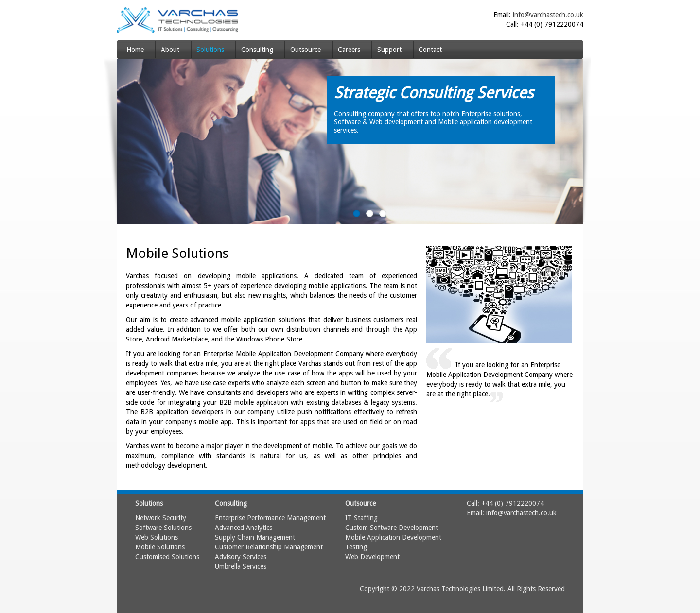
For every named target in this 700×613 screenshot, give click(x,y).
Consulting (257, 50)
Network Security (161, 518)
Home (135, 50)
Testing (356, 547)
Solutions (210, 50)
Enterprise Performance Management (270, 518)
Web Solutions (157, 537)
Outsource (306, 50)
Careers (349, 50)
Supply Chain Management (255, 537)
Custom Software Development (392, 528)
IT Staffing (361, 518)
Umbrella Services (241, 566)
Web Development (372, 557)
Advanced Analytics (244, 528)
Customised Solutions (167, 557)
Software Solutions (163, 528)
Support (389, 50)
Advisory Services (241, 557)
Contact (430, 50)
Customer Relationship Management (269, 547)
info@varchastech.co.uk (548, 15)
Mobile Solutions (160, 547)
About (170, 50)
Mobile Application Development (393, 537)
